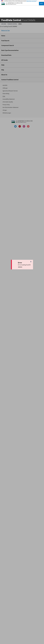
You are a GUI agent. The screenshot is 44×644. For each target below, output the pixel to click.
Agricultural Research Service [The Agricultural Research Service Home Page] (11, 4)
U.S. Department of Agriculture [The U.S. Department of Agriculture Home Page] (14, 3)
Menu (41, 4)
